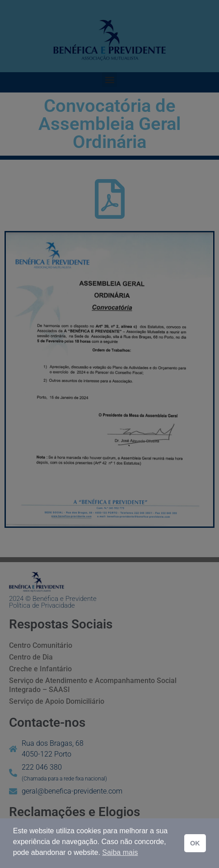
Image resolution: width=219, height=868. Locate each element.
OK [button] (195, 843)
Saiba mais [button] (120, 852)
